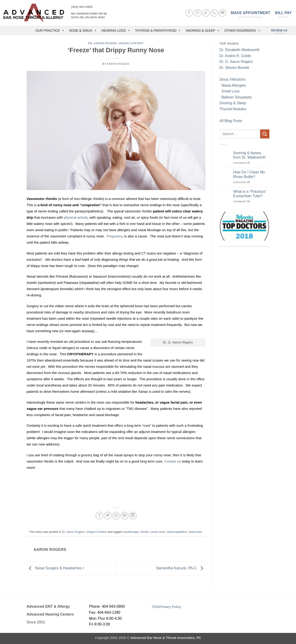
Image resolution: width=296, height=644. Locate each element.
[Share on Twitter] (108, 516)
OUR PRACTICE (50, 31)
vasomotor (195, 532)
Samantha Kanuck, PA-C (180, 568)
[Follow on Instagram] (198, 13)
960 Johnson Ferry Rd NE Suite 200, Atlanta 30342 (89, 15)
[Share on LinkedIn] (133, 516)
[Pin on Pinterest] (125, 516)
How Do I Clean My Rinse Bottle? (249, 174)
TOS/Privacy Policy (166, 607)
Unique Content (131, 43)
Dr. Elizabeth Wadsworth (240, 50)
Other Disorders (243, 31)
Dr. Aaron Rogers (103, 43)
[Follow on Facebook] (189, 13)
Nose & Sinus (83, 31)
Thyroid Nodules (233, 109)
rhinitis (144, 532)
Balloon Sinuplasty (236, 97)
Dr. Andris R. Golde (235, 56)
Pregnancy (115, 236)
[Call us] (214, 13)
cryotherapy (131, 532)
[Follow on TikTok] (206, 13)
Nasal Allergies (233, 85)
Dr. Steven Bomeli (234, 68)
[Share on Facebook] (99, 516)
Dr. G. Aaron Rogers (236, 62)
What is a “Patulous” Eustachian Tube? (250, 194)
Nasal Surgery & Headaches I (55, 568)
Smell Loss (230, 91)
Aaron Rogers (118, 64)
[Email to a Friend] (116, 516)
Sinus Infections (233, 79)
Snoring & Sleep (203, 31)
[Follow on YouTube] (223, 13)
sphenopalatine (177, 532)
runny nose (158, 532)
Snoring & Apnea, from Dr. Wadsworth (249, 155)
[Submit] (265, 134)
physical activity (76, 217)
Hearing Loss (116, 31)
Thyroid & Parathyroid (158, 31)
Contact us (173, 461)
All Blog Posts (231, 121)
